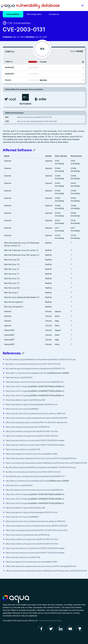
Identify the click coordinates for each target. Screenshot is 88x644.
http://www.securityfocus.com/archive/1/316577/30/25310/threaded (35, 440)
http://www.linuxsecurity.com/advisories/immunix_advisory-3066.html (36, 413)
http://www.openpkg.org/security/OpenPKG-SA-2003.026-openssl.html (36, 422)
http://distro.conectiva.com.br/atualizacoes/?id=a (27, 373)
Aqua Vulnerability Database (30, 6)
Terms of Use (56, 621)
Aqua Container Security (16, 599)
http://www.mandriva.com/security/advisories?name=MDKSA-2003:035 (36, 418)
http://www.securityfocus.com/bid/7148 (23, 449)
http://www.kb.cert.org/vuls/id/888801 (22, 409)
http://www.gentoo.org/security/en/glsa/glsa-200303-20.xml (32, 404)
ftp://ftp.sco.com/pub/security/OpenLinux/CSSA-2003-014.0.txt (33, 364)
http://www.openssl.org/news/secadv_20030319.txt (28, 427)
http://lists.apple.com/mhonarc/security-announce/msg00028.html (34, 382)
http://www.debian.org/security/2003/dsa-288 (25, 400)
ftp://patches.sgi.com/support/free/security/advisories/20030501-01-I (36, 369)
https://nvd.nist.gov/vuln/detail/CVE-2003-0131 (34, 117)
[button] (82, 6)
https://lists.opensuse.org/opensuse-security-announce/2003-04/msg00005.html (41, 458)
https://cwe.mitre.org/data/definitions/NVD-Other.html (37, 121)
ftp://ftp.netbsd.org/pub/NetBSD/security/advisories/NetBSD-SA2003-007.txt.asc (41, 359)
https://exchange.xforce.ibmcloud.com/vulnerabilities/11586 (31, 454)
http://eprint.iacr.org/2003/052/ (19, 377)
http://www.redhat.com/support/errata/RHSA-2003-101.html (32, 431)
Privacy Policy (45, 621)
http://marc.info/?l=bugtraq (17, 386)
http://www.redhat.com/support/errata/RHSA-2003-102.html (32, 436)
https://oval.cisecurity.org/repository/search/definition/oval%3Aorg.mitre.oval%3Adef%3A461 (46, 463)
